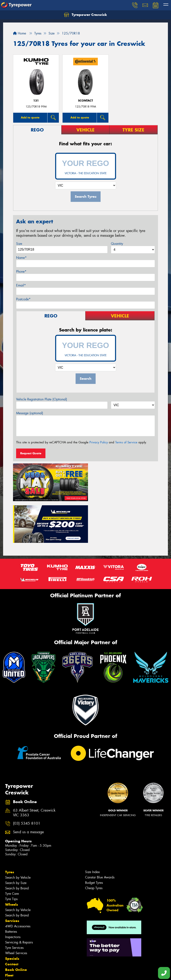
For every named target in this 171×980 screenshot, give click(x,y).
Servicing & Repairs (19, 898)
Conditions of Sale (55, 973)
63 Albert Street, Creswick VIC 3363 (34, 769)
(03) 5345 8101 (27, 780)
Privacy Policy (99, 442)
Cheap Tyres (94, 844)
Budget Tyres (94, 839)
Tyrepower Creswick (85, 15)
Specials (12, 915)
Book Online (16, 926)
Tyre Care (12, 850)
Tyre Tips (11, 855)
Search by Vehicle (18, 834)
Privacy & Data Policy (29, 973)
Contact (12, 920)
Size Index (92, 828)
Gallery (11, 942)
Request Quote (31, 453)
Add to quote (30, 117)
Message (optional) (30, 413)
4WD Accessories (18, 882)
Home (20, 33)
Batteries (11, 888)
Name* (21, 258)
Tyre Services (14, 904)
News (10, 937)
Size (19, 244)
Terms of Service (126, 442)
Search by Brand (17, 844)
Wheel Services (16, 909)
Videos (11, 948)
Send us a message (28, 788)
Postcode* (23, 299)
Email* (21, 285)
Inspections (13, 893)
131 (36, 101)
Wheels (12, 860)
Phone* (21, 272)
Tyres (10, 828)
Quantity (117, 244)
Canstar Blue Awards (100, 833)
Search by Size (16, 839)
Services (12, 877)
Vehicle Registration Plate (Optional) (42, 399)
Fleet (9, 931)
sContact (85, 101)
